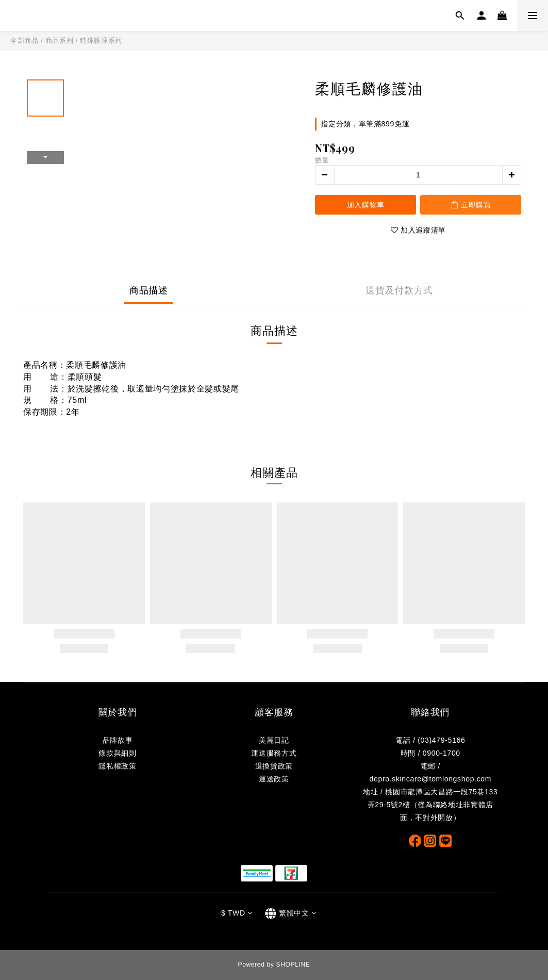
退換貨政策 (274, 766)
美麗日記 (274, 740)
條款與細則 (117, 753)
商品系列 (60, 40)
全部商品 (24, 40)
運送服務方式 (274, 753)
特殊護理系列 (101, 40)
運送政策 (274, 779)
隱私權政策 (117, 766)
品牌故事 (118, 740)
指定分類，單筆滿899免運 (365, 124)
